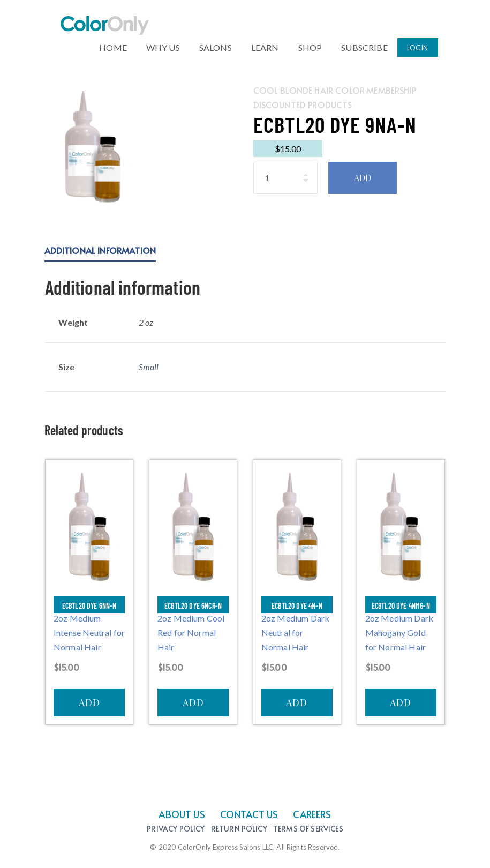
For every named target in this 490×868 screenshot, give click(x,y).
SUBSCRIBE (364, 45)
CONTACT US (249, 814)
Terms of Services (308, 829)
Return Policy (239, 829)
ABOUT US (182, 814)
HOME (113, 45)
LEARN (265, 45)
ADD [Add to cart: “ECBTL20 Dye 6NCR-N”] (193, 702)
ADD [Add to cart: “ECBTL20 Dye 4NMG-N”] (401, 702)
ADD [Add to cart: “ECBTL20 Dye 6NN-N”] (89, 702)
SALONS (216, 45)
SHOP (310, 45)
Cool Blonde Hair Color (309, 90)
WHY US (163, 45)
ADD (363, 178)
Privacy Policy (176, 829)
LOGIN (418, 46)
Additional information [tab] (100, 250)
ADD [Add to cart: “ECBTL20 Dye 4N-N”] (297, 702)
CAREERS (312, 814)
